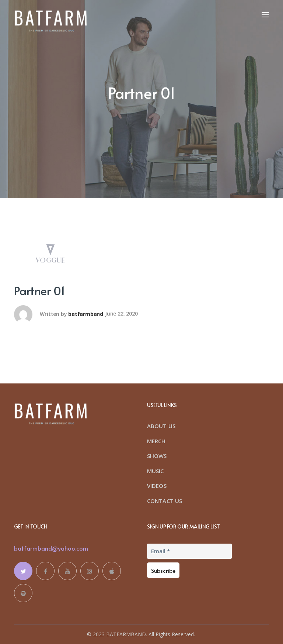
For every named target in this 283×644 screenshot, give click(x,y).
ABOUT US (161, 426)
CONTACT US (165, 501)
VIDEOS (157, 486)
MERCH (156, 441)
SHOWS (157, 456)
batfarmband (86, 314)
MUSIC (156, 471)
